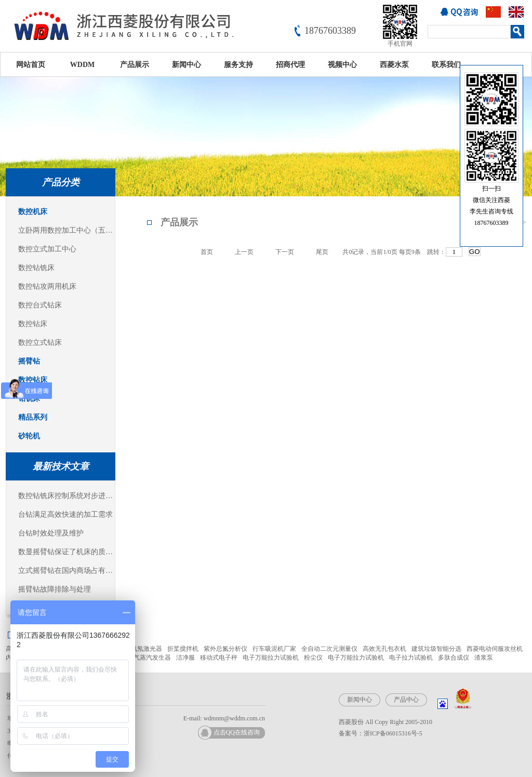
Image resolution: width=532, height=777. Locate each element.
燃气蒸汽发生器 (149, 658)
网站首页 (31, 65)
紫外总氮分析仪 (225, 649)
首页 (207, 252)
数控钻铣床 (36, 268)
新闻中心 (187, 65)
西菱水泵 (394, 65)
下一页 (285, 252)
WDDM (82, 65)
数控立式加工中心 (47, 249)
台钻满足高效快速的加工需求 (65, 514)
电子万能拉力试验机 (271, 658)
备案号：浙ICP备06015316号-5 (381, 733)
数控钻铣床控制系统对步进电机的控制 (66, 496)
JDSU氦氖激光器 (139, 649)
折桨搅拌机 (183, 649)
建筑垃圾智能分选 (436, 649)
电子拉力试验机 (411, 658)
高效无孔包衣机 (384, 649)
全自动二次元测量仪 (329, 649)
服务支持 (238, 65)
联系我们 (446, 65)
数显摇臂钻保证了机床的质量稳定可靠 (66, 552)
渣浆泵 (484, 658)
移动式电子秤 (219, 658)
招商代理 (290, 65)
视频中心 (342, 65)
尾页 (322, 252)
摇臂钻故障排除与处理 (55, 589)
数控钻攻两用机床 (47, 286)
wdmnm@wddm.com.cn (234, 718)
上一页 (244, 252)
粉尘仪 (313, 658)
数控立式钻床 (40, 343)
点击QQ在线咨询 (237, 732)
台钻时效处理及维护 (51, 533)
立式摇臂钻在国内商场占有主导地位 (66, 571)
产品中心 (406, 700)
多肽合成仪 (454, 658)
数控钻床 (33, 324)
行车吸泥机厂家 (274, 649)
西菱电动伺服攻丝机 (495, 649)
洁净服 (185, 658)
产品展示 (135, 65)
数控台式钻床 (40, 305)
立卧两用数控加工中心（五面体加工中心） (66, 230)
